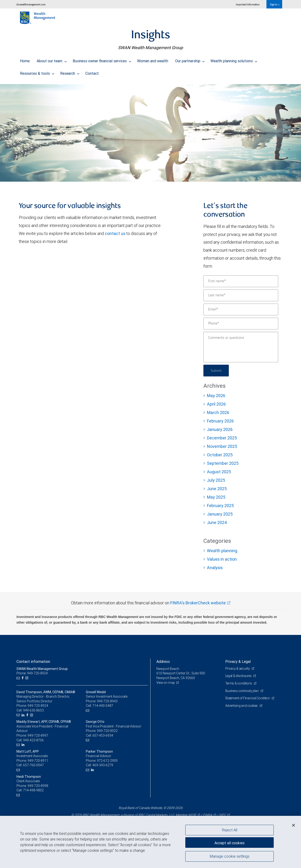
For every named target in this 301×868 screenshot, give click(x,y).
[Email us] (19, 678)
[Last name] (241, 295)
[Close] (293, 825)
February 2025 (220, 506)
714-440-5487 (103, 706)
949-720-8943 (107, 701)
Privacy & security (238, 669)
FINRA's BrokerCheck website (198, 603)
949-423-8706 (33, 740)
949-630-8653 (33, 710)
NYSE (192, 815)
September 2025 (223, 463)
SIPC (222, 815)
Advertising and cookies (242, 706)
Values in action (222, 559)
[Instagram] (27, 678)
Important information (248, 4)
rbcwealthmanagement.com (31, 4)
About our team (52, 60)
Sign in (275, 4)
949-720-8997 (38, 735)
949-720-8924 (38, 706)
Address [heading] (163, 661)
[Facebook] (23, 678)
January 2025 (220, 514)
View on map (166, 683)
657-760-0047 (33, 765)
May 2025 (216, 497)
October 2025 (220, 455)
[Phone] (241, 324)
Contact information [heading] (33, 661)
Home (25, 60)
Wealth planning (222, 551)
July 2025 (216, 480)
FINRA (208, 815)
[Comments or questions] (241, 347)
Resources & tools (37, 72)
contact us (115, 233)
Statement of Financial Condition (249, 698)
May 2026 (216, 396)
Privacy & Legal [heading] (238, 661)
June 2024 (217, 522)
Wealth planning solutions (234, 60)
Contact (92, 72)
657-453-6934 (103, 735)
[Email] (241, 309)
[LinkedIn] (24, 715)
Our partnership (190, 60)
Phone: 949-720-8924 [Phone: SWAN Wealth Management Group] (32, 673)
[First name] (241, 281)
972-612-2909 (107, 761)
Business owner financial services (102, 60)
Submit (217, 370)
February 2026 (220, 421)
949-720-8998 (38, 786)
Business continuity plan (243, 691)
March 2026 (218, 412)
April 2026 (216, 404)
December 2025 (222, 438)
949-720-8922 (107, 731)
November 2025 (222, 446)
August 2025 (219, 472)
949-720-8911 (38, 761)
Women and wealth (153, 60)
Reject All (230, 830)
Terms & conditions (239, 683)
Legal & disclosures (239, 676)
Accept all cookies (230, 842)
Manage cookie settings (230, 857)
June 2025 (217, 489)
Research (70, 72)
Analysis (215, 568)
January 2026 (220, 429)
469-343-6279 (103, 765)
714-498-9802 (33, 790)
